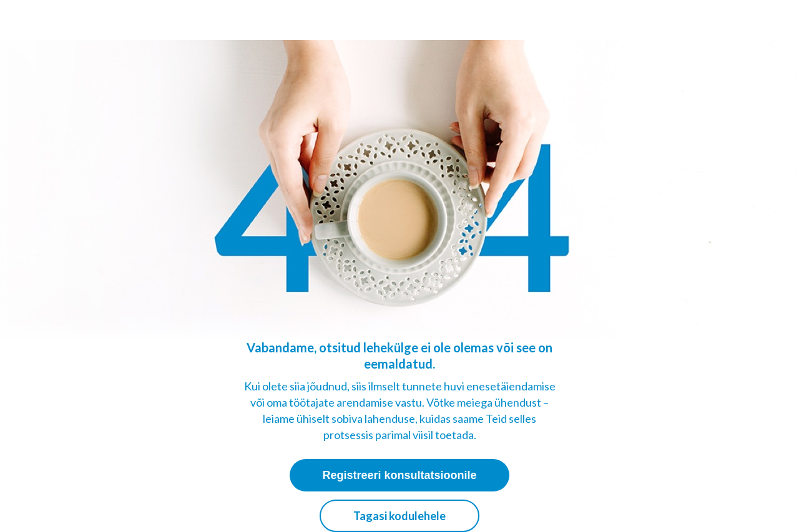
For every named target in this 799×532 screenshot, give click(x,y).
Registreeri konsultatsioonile (399, 475)
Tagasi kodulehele (399, 516)
